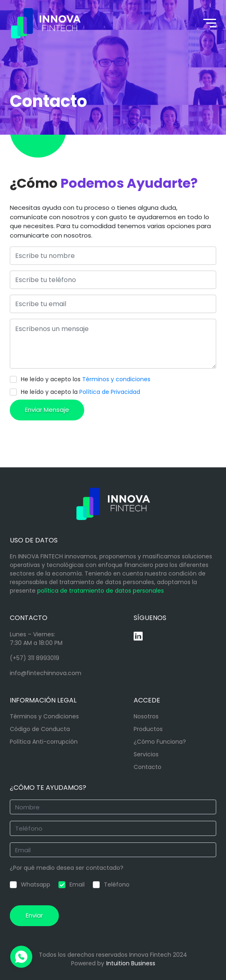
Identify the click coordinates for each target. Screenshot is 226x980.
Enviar (34, 915)
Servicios (146, 754)
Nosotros (146, 716)
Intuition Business (131, 963)
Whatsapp (30, 884)
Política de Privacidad (110, 392)
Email (72, 884)
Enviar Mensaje (47, 410)
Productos (148, 729)
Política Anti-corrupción (44, 742)
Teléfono (111, 884)
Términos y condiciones (116, 379)
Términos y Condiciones (44, 716)
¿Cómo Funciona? (160, 742)
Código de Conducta (40, 729)
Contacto (148, 767)
